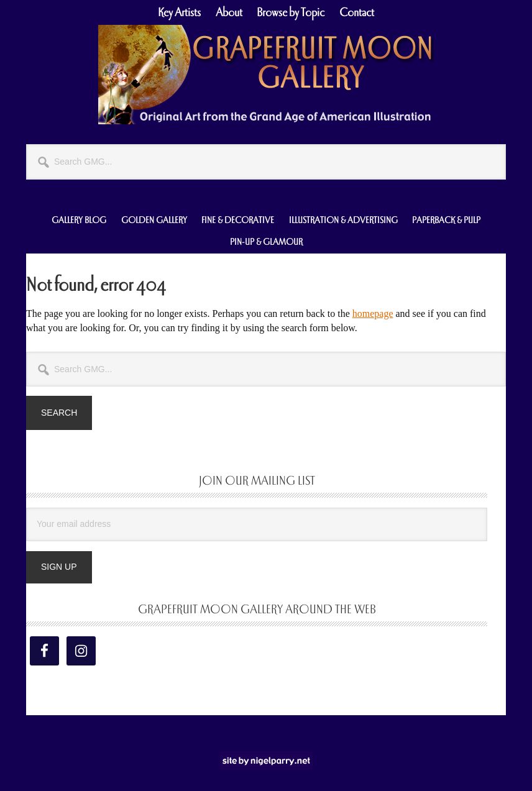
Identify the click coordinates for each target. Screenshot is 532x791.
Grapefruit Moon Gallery (266, 75)
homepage (373, 313)
